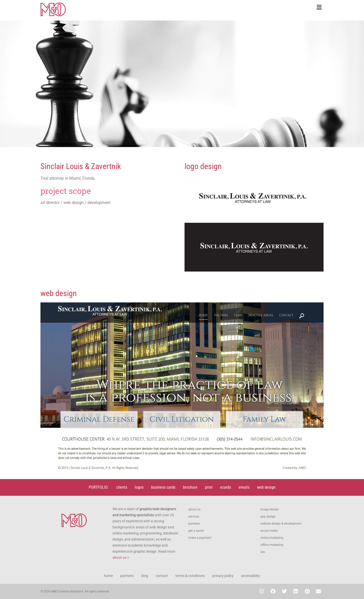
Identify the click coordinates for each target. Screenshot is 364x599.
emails (244, 487)
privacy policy (223, 576)
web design (266, 487)
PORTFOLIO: (99, 487)
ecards (226, 487)
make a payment (200, 538)
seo (263, 552)
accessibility (251, 576)
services (194, 517)
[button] (254, 7)
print (209, 487)
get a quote (196, 531)
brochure (190, 487)
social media (269, 531)
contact (162, 576)
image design (270, 509)
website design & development (281, 524)
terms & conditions (190, 576)
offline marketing (272, 545)
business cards (163, 487)
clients (122, 487)
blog (145, 576)
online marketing (272, 538)
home (108, 576)
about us (119, 557)
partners (194, 524)
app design (268, 517)
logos (139, 487)
